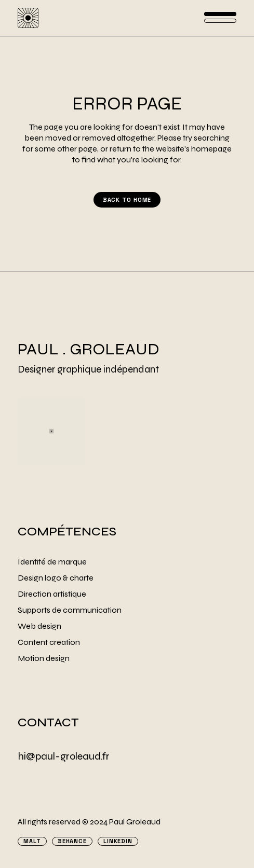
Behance (72, 841)
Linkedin (118, 841)
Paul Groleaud (135, 822)
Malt (32, 841)
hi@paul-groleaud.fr (64, 756)
